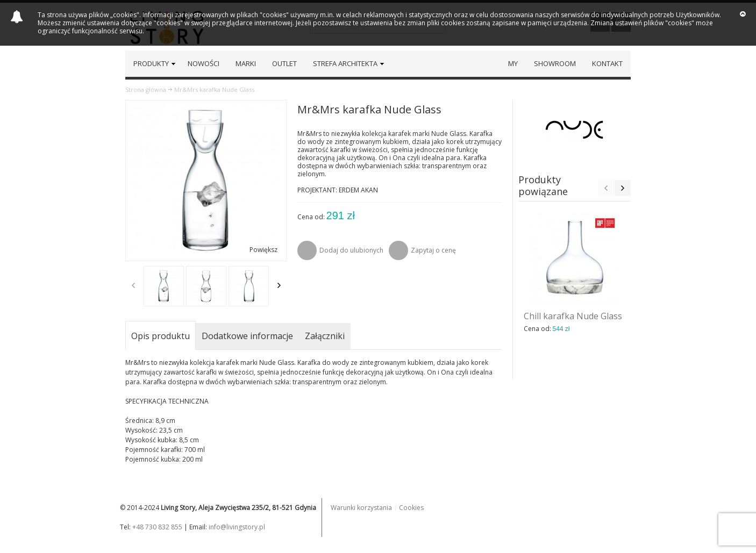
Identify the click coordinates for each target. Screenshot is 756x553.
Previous (133, 285)
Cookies (411, 508)
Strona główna (146, 89)
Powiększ (263, 250)
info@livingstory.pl (237, 527)
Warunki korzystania (361, 508)
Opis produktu (161, 336)
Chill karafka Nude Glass (573, 316)
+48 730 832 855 (157, 527)
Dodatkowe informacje (247, 336)
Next (279, 285)
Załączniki (325, 336)
